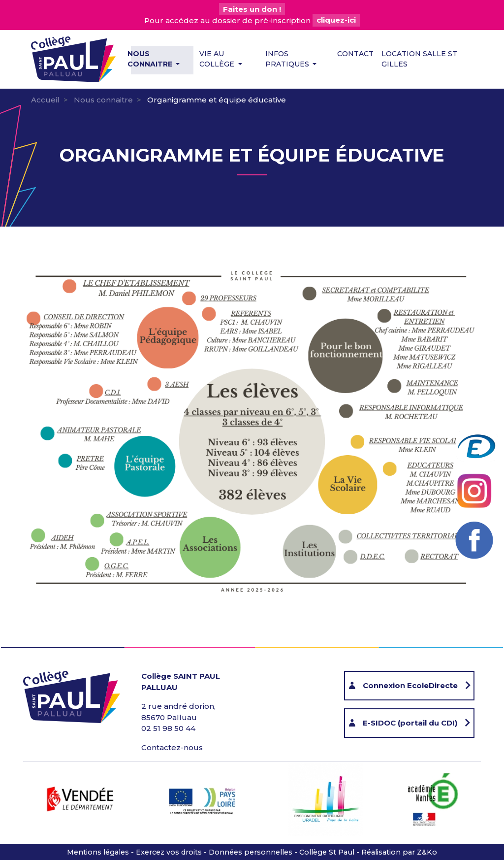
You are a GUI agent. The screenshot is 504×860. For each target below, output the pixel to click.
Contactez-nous (172, 747)
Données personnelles (251, 852)
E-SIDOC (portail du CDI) (410, 723)
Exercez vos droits (169, 852)
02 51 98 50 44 (168, 728)
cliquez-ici (336, 20)
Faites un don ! (252, 9)
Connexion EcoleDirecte (410, 685)
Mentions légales (98, 852)
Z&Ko (427, 852)
